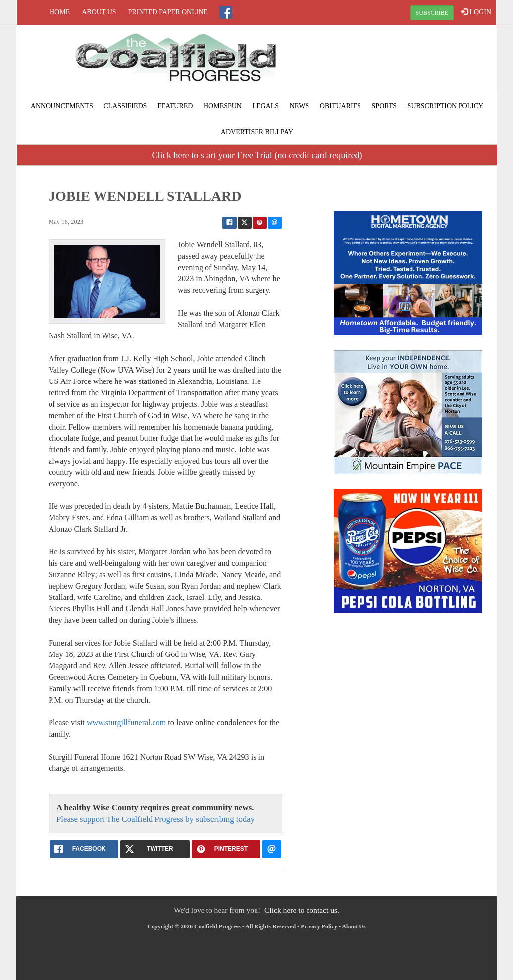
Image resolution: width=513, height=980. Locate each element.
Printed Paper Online (168, 12)
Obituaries (340, 106)
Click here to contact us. (302, 910)
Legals (265, 106)
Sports (385, 106)
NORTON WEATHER (416, 62)
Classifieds (125, 106)
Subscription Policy (446, 106)
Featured (175, 106)
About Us (99, 12)
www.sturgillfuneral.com (126, 723)
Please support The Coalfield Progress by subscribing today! (157, 819)
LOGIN (476, 12)
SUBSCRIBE (432, 13)
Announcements (62, 106)
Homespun (223, 106)
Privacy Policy (319, 926)
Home (60, 12)
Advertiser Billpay (257, 132)
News (300, 106)
